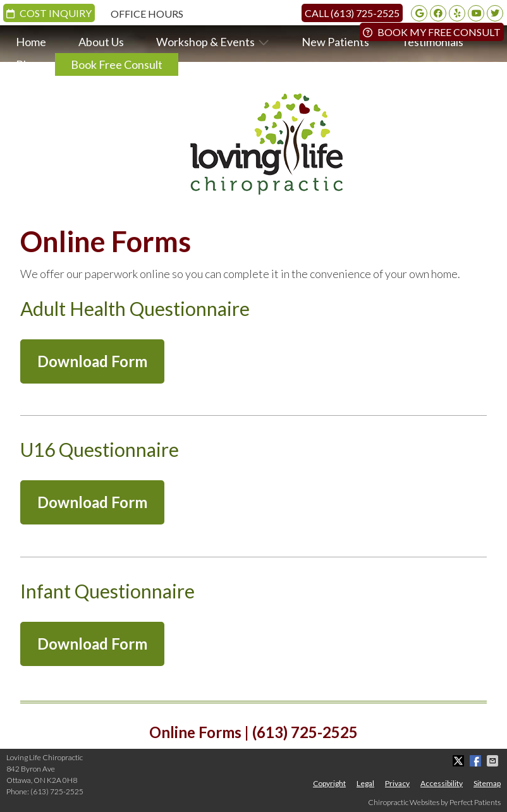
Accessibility (442, 783)
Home (31, 42)
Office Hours (147, 14)
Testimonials (432, 42)
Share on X (460, 761)
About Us (101, 42)
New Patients (335, 42)
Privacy (397, 783)
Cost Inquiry (49, 13)
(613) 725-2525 (57, 791)
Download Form (92, 361)
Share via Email (494, 761)
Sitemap (487, 783)
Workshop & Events (205, 42)
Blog (27, 64)
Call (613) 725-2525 (352, 13)
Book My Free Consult (432, 32)
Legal (365, 783)
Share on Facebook (477, 761)
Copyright (329, 783)
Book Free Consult (117, 64)
